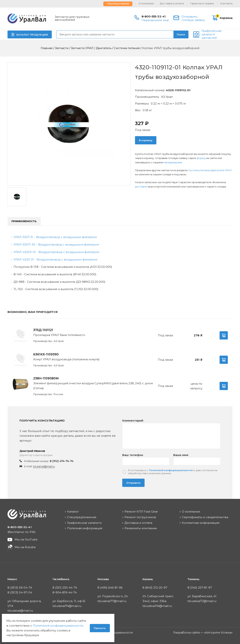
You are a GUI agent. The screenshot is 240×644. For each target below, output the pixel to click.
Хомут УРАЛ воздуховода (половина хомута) (66, 359)
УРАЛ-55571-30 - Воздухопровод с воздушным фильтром (56, 244)
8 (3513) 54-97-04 (20, 592)
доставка (141, 187)
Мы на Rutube (25, 547)
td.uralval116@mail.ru (157, 606)
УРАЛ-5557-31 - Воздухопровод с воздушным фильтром (55, 237)
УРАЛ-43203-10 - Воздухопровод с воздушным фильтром (56, 252)
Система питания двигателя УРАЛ (210, 170)
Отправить (133, 483)
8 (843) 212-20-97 (155, 588)
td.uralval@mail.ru (44, 466)
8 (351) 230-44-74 (65, 588)
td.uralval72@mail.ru (202, 601)
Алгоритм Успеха (218, 632)
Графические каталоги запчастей (212, 34)
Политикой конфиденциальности (171, 470)
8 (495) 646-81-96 (110, 588)
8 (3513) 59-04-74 (20, 588)
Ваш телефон (133, 455)
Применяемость (24, 221)
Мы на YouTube (26, 539)
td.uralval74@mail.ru (67, 606)
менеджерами (173, 162)
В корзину (146, 140)
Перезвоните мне (155, 20)
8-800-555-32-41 (154, 16)
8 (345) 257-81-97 (200, 588)
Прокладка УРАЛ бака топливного (59, 335)
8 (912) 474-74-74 (62, 461)
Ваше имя (181, 455)
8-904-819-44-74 (65, 592)
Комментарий (133, 421)
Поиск (181, 34)
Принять (100, 628)
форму (201, 158)
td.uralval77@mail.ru (112, 601)
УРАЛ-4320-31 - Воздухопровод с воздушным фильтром (55, 259)
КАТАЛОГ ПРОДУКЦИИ (32, 35)
